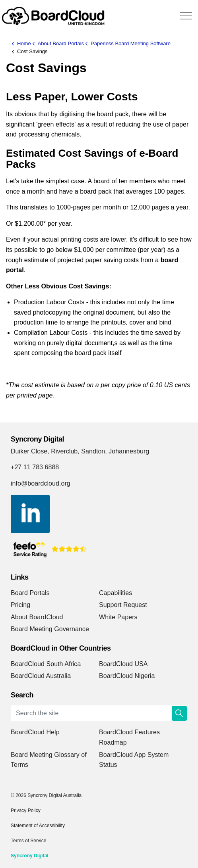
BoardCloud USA (123, 664)
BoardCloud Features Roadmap (129, 737)
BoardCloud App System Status (134, 760)
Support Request (123, 605)
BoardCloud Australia (41, 676)
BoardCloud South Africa (46, 664)
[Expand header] (186, 16)
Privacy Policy (26, 810)
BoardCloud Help (35, 732)
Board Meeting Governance (50, 629)
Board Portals (30, 593)
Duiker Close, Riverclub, (45, 451)
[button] (179, 713)
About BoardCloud (37, 617)
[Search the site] (99, 713)
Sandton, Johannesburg (115, 451)
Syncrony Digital (30, 856)
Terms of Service (28, 841)
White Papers (118, 617)
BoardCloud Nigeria (127, 676)
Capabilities (115, 593)
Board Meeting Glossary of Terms (49, 760)
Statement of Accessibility (38, 826)
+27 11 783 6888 (35, 467)
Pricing (20, 605)
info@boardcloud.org (41, 483)
